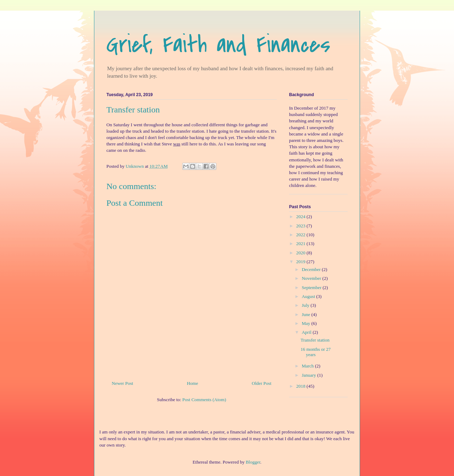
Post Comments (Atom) (204, 400)
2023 (301, 226)
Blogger (253, 462)
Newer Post (122, 383)
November (312, 278)
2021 (301, 243)
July (306, 305)
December (312, 269)
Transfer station (315, 340)
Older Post (262, 383)
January (310, 375)
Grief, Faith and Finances (218, 45)
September (312, 287)
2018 (301, 386)
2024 (301, 217)
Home (193, 383)
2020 (301, 253)
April (307, 332)
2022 (301, 235)
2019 (301, 262)
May (307, 323)
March (308, 366)
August (309, 296)
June (307, 314)
